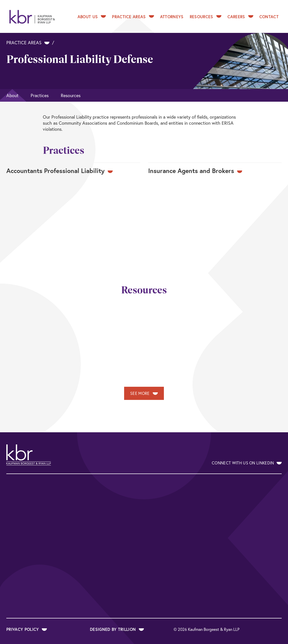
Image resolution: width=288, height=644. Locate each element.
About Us (92, 17)
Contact (269, 17)
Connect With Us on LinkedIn (247, 463)
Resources (206, 17)
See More (144, 393)
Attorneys (172, 17)
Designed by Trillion (117, 629)
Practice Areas (133, 17)
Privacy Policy (27, 629)
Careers (240, 17)
